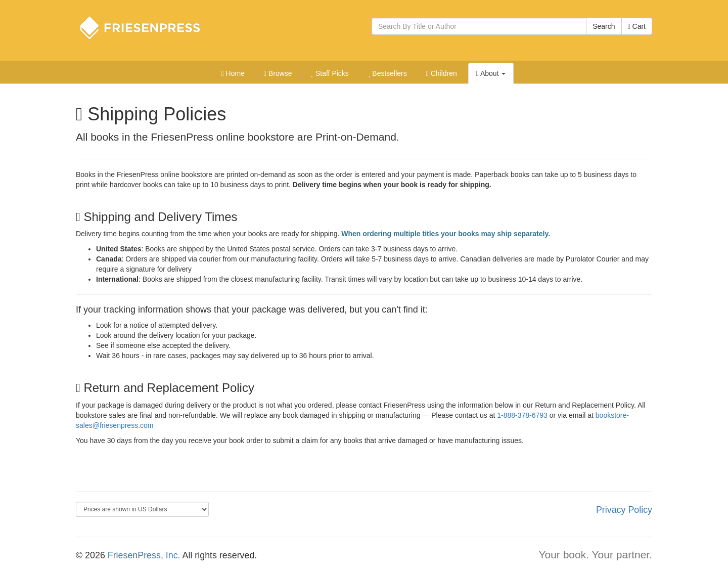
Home (233, 73)
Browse (278, 73)
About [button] (491, 73)
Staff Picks (330, 73)
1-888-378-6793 (522, 415)
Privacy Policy (624, 510)
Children (442, 73)
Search (604, 26)
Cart (637, 26)
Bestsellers (388, 73)
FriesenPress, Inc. (144, 555)
